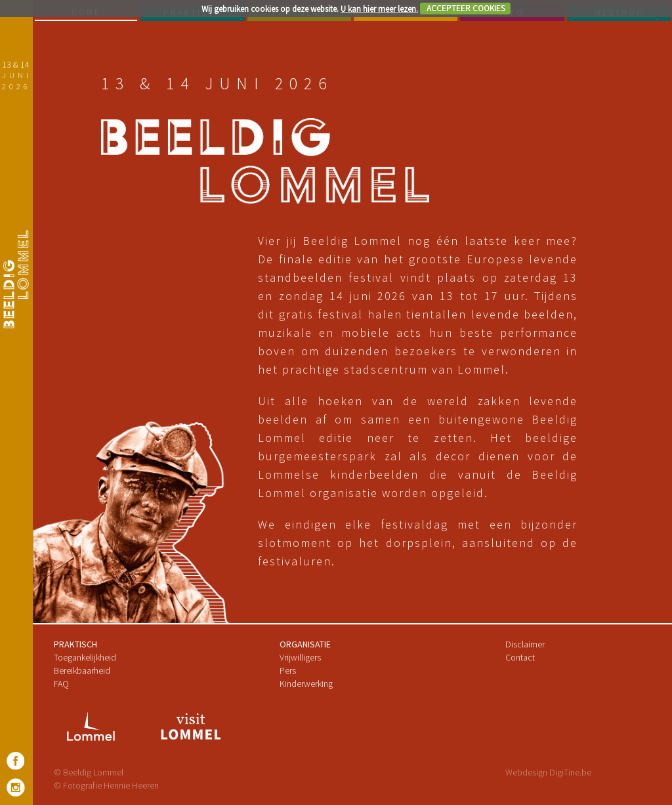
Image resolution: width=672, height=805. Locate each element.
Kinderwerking (306, 684)
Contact (520, 657)
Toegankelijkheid (85, 657)
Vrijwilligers (300, 657)
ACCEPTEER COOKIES (466, 8)
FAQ (61, 684)
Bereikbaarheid (82, 670)
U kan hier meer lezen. (379, 8)
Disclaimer (525, 644)
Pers (288, 670)
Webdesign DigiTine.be (548, 772)
